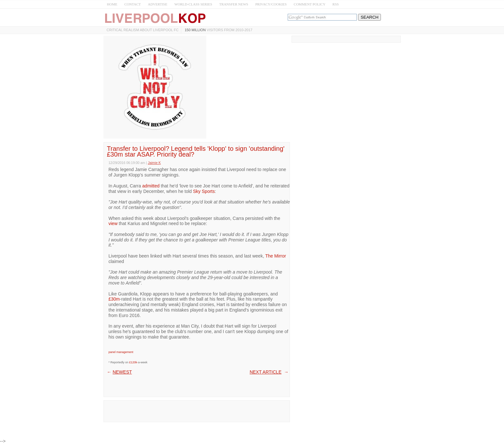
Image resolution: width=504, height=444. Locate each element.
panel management (121, 352)
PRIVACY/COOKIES (271, 4)
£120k (133, 362)
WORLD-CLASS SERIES (193, 4)
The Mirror (276, 256)
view (113, 223)
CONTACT (133, 4)
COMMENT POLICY (310, 4)
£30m (114, 299)
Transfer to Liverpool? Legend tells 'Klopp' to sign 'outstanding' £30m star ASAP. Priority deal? (196, 151)
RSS (336, 4)
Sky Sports (204, 191)
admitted (151, 186)
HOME (112, 4)
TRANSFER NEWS (234, 4)
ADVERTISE (157, 4)
